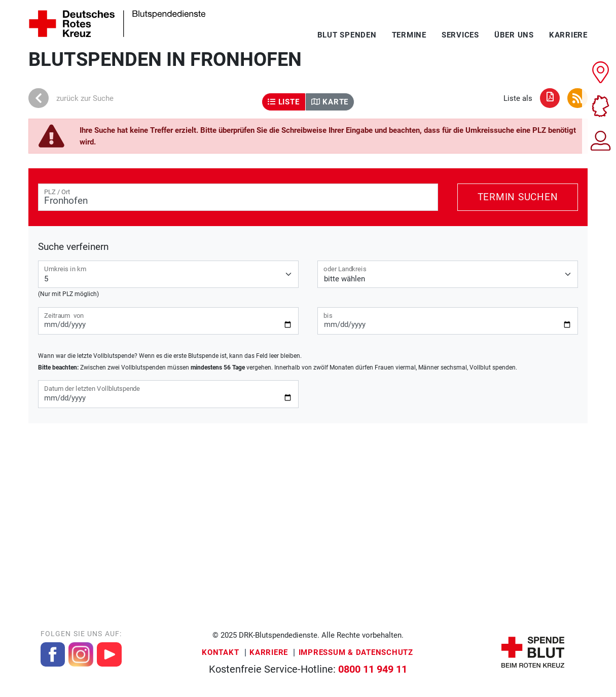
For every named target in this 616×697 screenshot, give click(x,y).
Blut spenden (347, 35)
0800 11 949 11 (373, 669)
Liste (283, 102)
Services (460, 35)
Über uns (514, 35)
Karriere (568, 35)
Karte (330, 102)
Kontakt (220, 652)
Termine (409, 35)
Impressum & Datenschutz (356, 652)
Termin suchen (518, 197)
